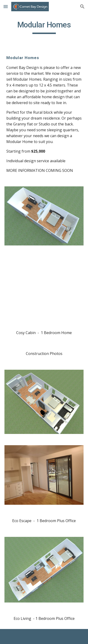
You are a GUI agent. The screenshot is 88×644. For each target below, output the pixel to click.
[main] (44, 27)
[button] (6, 6)
